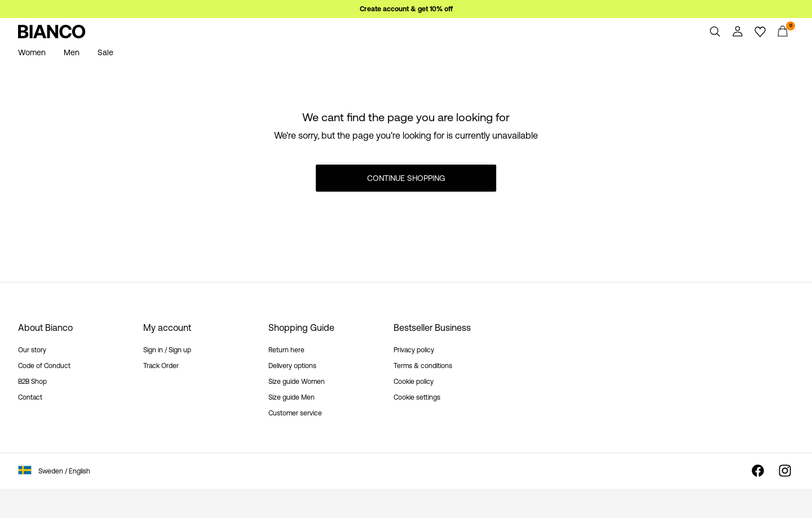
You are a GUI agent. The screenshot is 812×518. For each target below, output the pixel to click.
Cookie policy (414, 382)
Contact (30, 397)
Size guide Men (292, 397)
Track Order (161, 366)
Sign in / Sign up (167, 350)
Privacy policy (414, 350)
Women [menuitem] (32, 52)
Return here (286, 350)
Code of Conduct (44, 366)
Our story (32, 350)
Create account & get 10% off (406, 9)
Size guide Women (297, 382)
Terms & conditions (423, 366)
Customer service (295, 413)
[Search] (715, 32)
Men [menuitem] (72, 52)
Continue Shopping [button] (406, 178)
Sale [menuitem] (105, 52)
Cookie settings (417, 397)
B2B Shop (32, 382)
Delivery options (292, 366)
